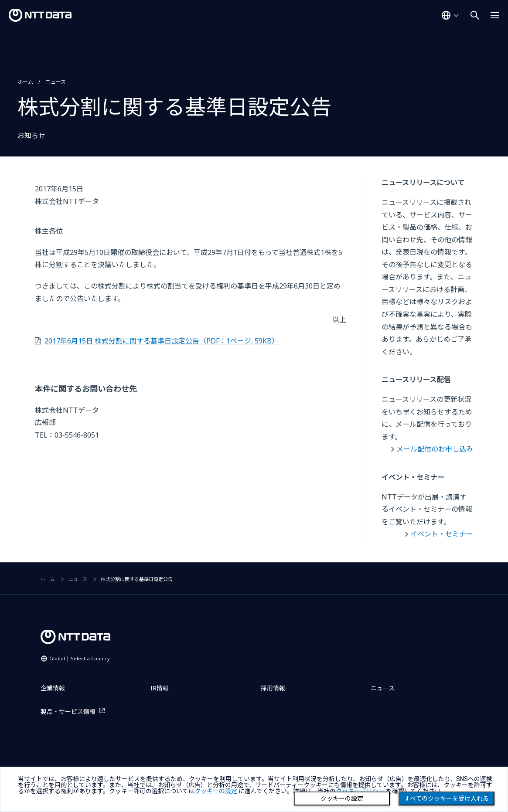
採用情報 (273, 688)
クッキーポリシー (360, 791)
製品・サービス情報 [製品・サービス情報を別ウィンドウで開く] (68, 712)
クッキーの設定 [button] (216, 791)
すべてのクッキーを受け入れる (447, 798)
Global (80, 658)
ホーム (25, 82)
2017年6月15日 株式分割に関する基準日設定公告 (162, 341)
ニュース (56, 82)
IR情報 (160, 688)
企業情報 (53, 688)
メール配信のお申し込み (435, 449)
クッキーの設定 (342, 798)
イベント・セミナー (442, 534)
